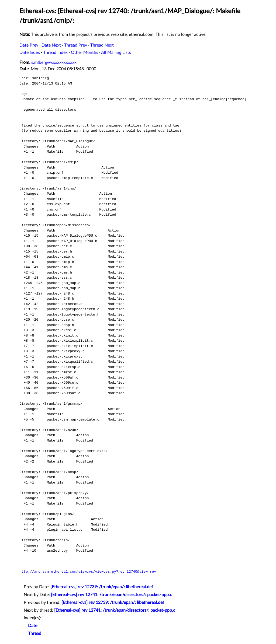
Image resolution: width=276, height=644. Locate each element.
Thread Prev (76, 45)
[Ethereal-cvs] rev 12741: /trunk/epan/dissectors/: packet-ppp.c (111, 595)
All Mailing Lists (116, 52)
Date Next (51, 45)
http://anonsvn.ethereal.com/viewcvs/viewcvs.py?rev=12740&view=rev (88, 572)
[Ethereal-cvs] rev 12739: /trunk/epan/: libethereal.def (102, 587)
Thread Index (55, 52)
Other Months (84, 52)
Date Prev (29, 45)
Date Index (30, 52)
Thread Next (102, 45)
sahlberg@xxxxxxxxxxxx (54, 62)
